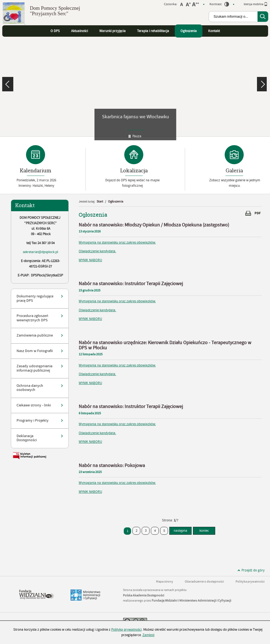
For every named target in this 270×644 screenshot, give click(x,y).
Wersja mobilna (256, 4)
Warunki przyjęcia (112, 31)
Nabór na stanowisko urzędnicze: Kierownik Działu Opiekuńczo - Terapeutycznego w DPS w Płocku (165, 345)
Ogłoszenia (189, 31)
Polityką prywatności (126, 630)
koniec (201, 530)
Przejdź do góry (253, 570)
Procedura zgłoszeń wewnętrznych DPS (32, 318)
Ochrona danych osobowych (30, 388)
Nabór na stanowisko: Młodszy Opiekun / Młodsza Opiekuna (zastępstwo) (154, 225)
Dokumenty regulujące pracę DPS (35, 298)
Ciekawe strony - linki (34, 405)
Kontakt (214, 31)
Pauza (137, 136)
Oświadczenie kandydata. (97, 251)
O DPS (55, 31)
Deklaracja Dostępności (27, 438)
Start (100, 202)
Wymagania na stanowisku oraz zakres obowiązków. (117, 242)
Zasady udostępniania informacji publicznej (34, 368)
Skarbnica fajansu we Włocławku (136, 117)
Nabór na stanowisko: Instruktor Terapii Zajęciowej (131, 284)
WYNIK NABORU (90, 260)
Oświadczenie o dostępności (204, 582)
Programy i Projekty (33, 421)
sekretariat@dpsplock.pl (40, 252)
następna (180, 531)
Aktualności (80, 31)
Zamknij (148, 635)
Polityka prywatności (250, 582)
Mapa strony (165, 582)
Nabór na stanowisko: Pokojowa (112, 466)
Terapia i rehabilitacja (153, 31)
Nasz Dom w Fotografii (35, 351)
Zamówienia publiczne (35, 335)
